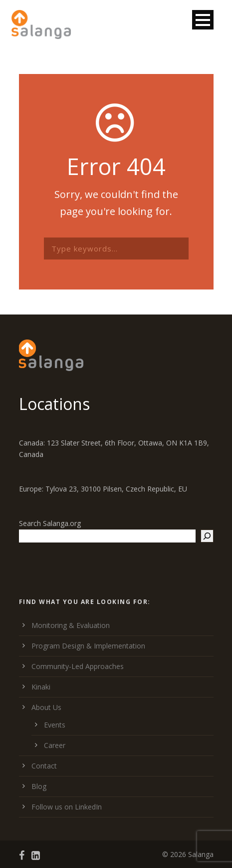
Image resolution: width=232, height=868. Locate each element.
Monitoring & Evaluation (71, 625)
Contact (44, 766)
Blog (39, 786)
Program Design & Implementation (88, 646)
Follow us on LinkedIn (67, 807)
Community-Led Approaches (78, 666)
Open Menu (203, 20)
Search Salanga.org (50, 523)
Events (55, 725)
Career (55, 745)
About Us (46, 707)
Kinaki (41, 687)
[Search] (207, 536)
